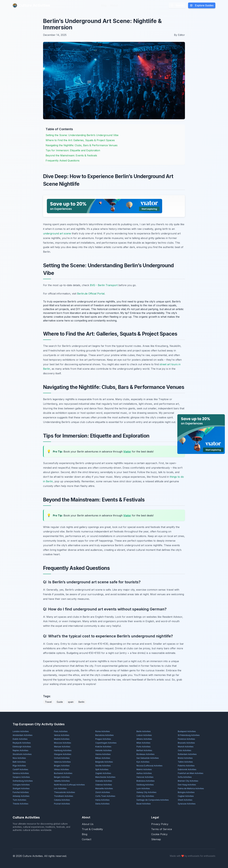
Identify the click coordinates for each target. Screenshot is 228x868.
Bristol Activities (185, 758)
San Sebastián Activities (148, 758)
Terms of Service (162, 829)
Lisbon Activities (144, 735)
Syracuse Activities (187, 804)
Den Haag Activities (187, 785)
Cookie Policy (159, 834)
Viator (127, 452)
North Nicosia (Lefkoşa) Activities (69, 785)
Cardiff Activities (20, 769)
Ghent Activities (185, 800)
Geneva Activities (21, 773)
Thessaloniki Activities (65, 792)
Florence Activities (186, 739)
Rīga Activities (19, 766)
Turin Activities (19, 800)
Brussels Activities (186, 743)
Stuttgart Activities (21, 788)
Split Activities (102, 769)
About (114, 5)
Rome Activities (103, 731)
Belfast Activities (144, 750)
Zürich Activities (103, 792)
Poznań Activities (62, 804)
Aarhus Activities (144, 773)
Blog (104, 5)
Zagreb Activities (103, 773)
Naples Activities (21, 750)
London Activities (21, 731)
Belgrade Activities (104, 762)
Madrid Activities (62, 739)
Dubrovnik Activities (187, 769)
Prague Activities (103, 739)
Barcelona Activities (104, 735)
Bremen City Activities (188, 781)
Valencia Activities (62, 762)
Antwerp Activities (21, 796)
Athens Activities (144, 739)
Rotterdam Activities (187, 754)
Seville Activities (103, 766)
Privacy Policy (160, 824)
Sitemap (156, 839)
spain (71, 702)
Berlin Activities (144, 731)
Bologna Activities (186, 792)
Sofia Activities (185, 777)
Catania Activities (62, 800)
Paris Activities (61, 731)
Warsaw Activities (62, 747)
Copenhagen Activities (106, 743)
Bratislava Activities (146, 781)
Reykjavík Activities (22, 743)
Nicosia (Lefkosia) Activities (149, 766)
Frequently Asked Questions (63, 160)
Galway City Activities (146, 792)
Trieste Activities (21, 804)
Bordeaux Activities (146, 754)
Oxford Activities (62, 758)
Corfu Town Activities (105, 796)
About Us (88, 824)
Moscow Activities (63, 743)
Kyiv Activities (143, 762)
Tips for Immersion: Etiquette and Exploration (73, 150)
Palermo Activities (186, 766)
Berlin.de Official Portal (91, 294)
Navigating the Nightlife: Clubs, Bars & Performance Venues (82, 145)
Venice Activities (62, 735)
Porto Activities (144, 747)
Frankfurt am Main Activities (191, 773)
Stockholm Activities (22, 754)
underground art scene (57, 233)
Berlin (81, 702)
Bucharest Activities (63, 773)
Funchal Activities (21, 792)
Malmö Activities (144, 769)
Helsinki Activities (104, 750)
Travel (48, 702)
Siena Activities (102, 804)
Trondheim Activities (64, 796)
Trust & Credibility (92, 829)
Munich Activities (186, 747)
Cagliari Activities (186, 796)
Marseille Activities (104, 788)
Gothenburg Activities (23, 781)
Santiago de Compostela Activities (153, 800)
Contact (87, 839)
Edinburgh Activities (22, 747)
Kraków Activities (103, 747)
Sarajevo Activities (21, 777)
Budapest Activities (187, 731)
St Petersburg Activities (189, 735)
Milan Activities (143, 743)
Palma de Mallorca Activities (191, 788)
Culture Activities (31, 5)
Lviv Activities (60, 788)
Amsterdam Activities (23, 735)
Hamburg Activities (63, 750)
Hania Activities (102, 800)
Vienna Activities (103, 754)
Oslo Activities (185, 750)
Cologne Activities (21, 785)
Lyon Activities (143, 788)
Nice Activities (19, 758)
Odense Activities (104, 785)
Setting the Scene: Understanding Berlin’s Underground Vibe (82, 135)
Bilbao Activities (103, 758)
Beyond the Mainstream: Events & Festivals (71, 155)
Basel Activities (144, 804)
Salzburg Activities (145, 785)
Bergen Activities (62, 777)
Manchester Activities (105, 777)
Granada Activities (104, 781)
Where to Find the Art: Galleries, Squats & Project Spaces (80, 140)
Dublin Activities (20, 739)
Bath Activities (19, 762)
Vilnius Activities (62, 769)
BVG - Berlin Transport (104, 285)
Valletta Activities (62, 781)
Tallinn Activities (185, 762)
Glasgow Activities (63, 754)
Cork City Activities (145, 796)
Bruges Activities (62, 766)
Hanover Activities (145, 777)
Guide (60, 702)
